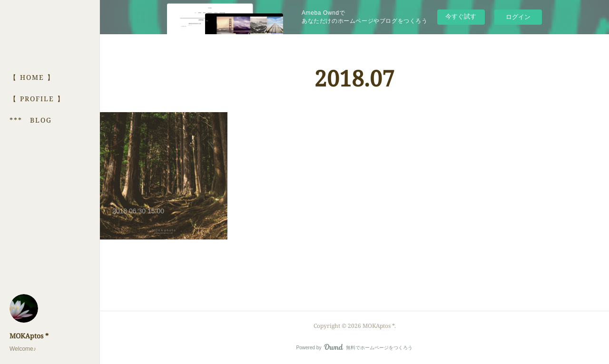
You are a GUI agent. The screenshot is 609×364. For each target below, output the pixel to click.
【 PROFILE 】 (37, 99)
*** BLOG (31, 120)
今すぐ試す (461, 16)
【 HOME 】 (32, 77)
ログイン (518, 17)
